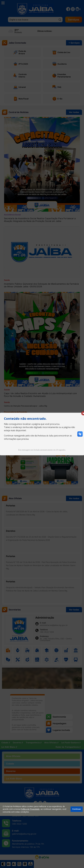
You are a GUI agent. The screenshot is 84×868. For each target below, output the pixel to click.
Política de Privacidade (30, 809)
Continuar (77, 809)
